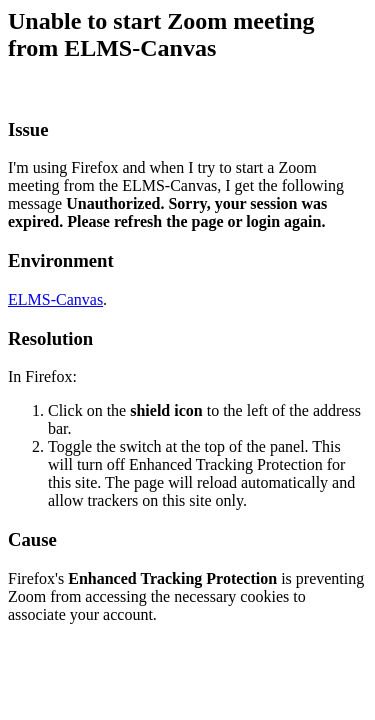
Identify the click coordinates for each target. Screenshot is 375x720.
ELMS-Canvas (55, 299)
